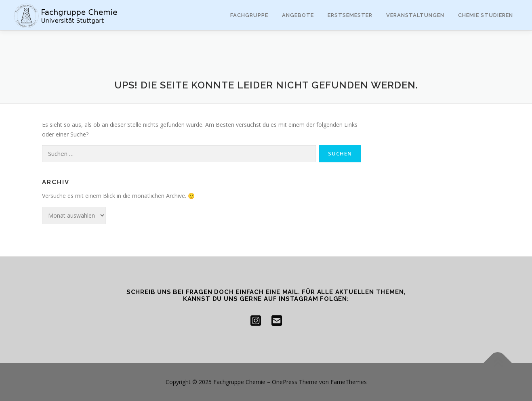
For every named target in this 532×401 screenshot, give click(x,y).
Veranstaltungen (415, 15)
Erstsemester (350, 15)
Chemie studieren (486, 15)
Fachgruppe (249, 15)
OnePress (285, 382)
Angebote (298, 15)
